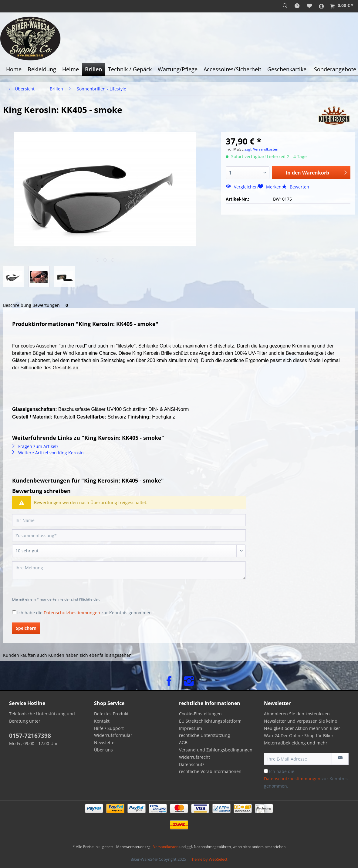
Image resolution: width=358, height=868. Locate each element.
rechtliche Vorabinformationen (210, 771)
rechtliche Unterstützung (204, 735)
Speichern (26, 628)
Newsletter (105, 743)
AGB (183, 743)
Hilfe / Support (109, 728)
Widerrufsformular (113, 735)
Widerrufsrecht (194, 757)
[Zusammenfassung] (129, 535)
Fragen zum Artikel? (35, 446)
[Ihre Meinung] (129, 570)
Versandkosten (166, 847)
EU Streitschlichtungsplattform (210, 721)
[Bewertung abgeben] (129, 551)
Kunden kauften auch (25, 655)
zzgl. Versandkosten (261, 149)
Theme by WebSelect (209, 859)
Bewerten (295, 187)
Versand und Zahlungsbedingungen (216, 750)
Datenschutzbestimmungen (72, 613)
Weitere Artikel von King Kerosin (48, 453)
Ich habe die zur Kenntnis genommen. (85, 613)
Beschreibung (17, 305)
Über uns (103, 750)
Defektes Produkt (111, 714)
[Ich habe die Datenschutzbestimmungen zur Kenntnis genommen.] (14, 612)
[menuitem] (285, 6)
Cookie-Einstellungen (200, 714)
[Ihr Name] (129, 520)
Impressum (191, 728)
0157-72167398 (30, 736)
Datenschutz (192, 764)
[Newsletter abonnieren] (340, 759)
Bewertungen (51, 305)
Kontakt (102, 721)
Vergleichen (242, 187)
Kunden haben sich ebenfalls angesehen (90, 655)
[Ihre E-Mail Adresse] (298, 759)
